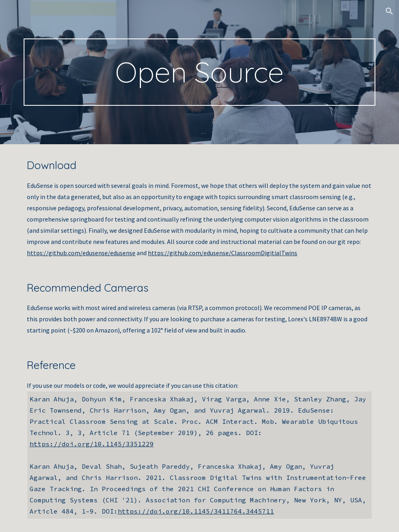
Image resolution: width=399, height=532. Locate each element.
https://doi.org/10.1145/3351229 (92, 444)
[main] (199, 72)
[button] (389, 11)
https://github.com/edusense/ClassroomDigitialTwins (223, 253)
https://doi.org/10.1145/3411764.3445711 (196, 511)
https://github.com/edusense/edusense (81, 253)
